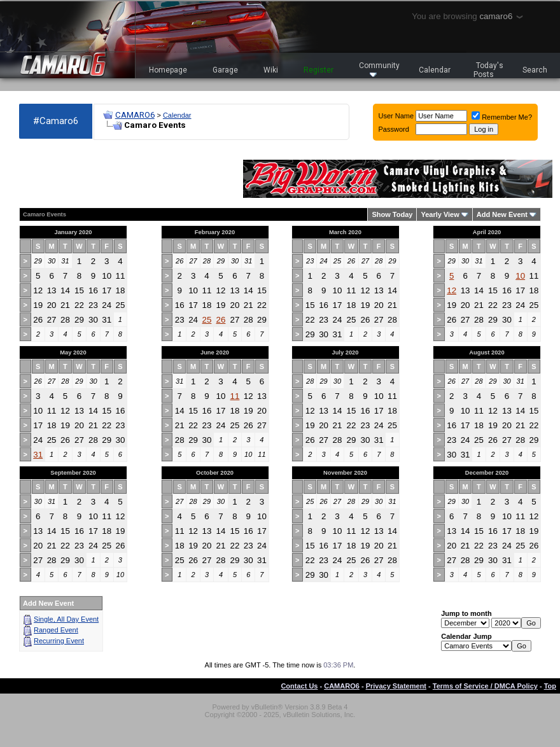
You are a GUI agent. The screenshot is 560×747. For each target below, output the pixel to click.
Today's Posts (489, 70)
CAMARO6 (135, 115)
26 (221, 320)
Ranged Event (56, 630)
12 (451, 290)
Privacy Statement (396, 686)
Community (379, 69)
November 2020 (345, 473)
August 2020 (486, 353)
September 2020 (73, 473)
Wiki (271, 70)
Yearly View (440, 214)
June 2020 (215, 353)
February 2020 (215, 232)
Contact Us (299, 686)
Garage (225, 70)
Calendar (435, 70)
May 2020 (73, 353)
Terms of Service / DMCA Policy (485, 686)
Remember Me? (502, 117)
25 (207, 320)
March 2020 (345, 232)
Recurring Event (59, 641)
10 (520, 276)
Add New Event (502, 214)
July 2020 (345, 353)
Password (394, 129)
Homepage (168, 70)
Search (535, 70)
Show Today (392, 214)
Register (318, 70)
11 (235, 396)
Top (550, 686)
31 (38, 455)
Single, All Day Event (66, 619)
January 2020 (73, 232)
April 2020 (487, 232)
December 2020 (487, 473)
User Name (396, 116)
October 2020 (215, 473)
